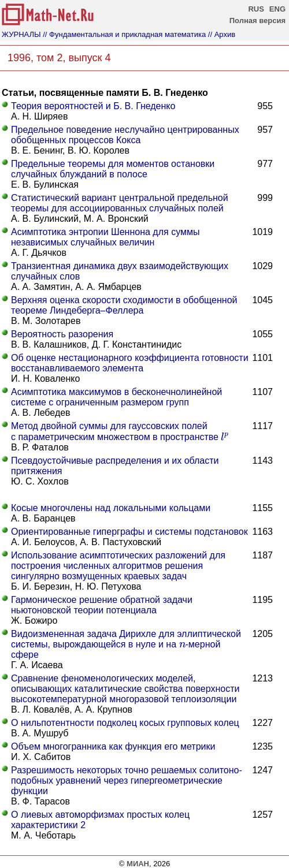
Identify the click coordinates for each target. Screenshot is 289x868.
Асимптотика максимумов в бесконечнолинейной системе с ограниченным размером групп (116, 397)
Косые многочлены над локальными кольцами (111, 508)
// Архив (222, 34)
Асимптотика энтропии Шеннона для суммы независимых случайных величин (105, 237)
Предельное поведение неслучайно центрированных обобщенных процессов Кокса (125, 135)
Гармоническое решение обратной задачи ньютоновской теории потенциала (102, 605)
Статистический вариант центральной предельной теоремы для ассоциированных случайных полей (120, 203)
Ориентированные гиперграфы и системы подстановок (129, 532)
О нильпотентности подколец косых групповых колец (125, 723)
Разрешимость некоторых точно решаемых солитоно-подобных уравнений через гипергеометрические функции (127, 781)
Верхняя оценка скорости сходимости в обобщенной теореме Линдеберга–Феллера (124, 305)
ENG (277, 9)
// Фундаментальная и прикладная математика (124, 34)
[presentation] (225, 436)
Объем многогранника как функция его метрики (113, 746)
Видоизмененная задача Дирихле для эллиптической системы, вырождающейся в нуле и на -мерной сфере (126, 644)
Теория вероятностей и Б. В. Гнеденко (93, 106)
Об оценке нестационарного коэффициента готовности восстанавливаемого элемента (130, 363)
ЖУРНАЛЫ (21, 34)
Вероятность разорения (62, 334)
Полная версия (257, 21)
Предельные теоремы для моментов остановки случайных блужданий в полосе (113, 169)
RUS (256, 9)
